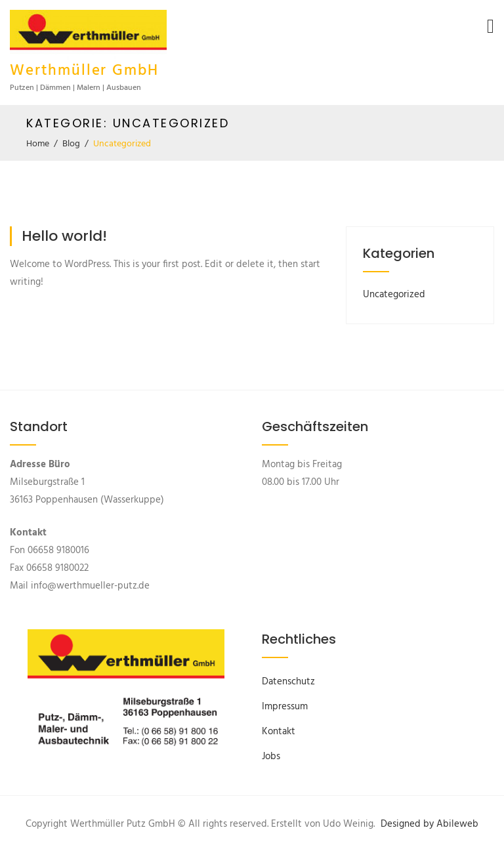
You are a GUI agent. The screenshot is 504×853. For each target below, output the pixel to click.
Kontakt (279, 732)
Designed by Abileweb (430, 824)
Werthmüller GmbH (84, 71)
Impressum (285, 707)
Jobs (271, 757)
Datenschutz (288, 682)
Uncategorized (394, 295)
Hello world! (64, 236)
